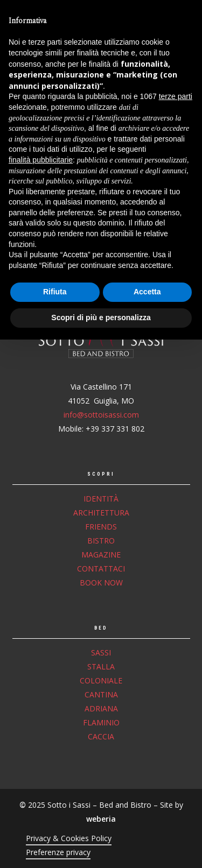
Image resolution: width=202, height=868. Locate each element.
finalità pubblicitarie (41, 688)
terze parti (176, 625)
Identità (101, 499)
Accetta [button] (147, 821)
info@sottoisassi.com (101, 415)
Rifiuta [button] (55, 821)
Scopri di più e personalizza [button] (101, 846)
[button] (186, 20)
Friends (101, 527)
